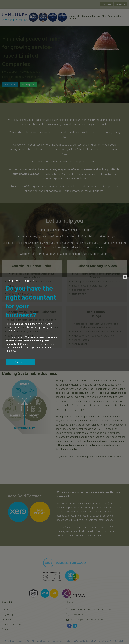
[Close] (125, 277)
